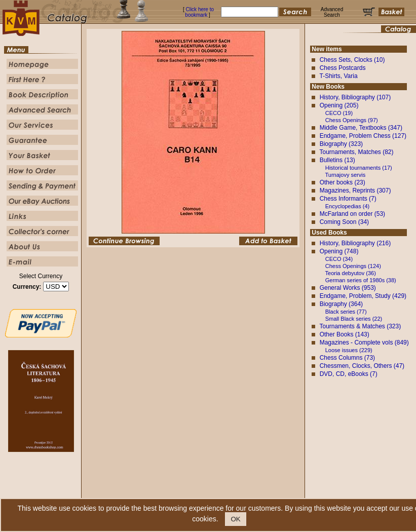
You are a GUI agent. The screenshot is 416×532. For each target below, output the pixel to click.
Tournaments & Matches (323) (360, 326)
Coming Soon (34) (344, 222)
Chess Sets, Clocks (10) (352, 60)
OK (235, 519)
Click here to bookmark (199, 12)
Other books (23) (343, 182)
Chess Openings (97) (352, 120)
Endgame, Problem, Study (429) (363, 296)
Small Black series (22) (354, 319)
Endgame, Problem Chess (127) (363, 136)
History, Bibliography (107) (355, 97)
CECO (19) (339, 113)
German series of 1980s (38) (361, 280)
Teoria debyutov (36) (351, 273)
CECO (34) (339, 259)
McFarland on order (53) (352, 214)
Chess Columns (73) (347, 358)
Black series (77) (346, 312)
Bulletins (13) (337, 160)
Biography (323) (341, 144)
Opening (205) (339, 105)
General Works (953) (348, 288)
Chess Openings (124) (353, 266)
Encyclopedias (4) (347, 206)
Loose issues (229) (349, 350)
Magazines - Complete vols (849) (364, 343)
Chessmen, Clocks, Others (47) (362, 366)
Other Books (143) (345, 334)
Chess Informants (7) (348, 199)
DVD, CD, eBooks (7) (349, 374)
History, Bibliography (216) (355, 243)
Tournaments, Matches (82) (356, 152)
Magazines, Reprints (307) (355, 191)
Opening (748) (339, 251)
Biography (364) (341, 304)
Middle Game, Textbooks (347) (361, 128)
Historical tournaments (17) (359, 168)
